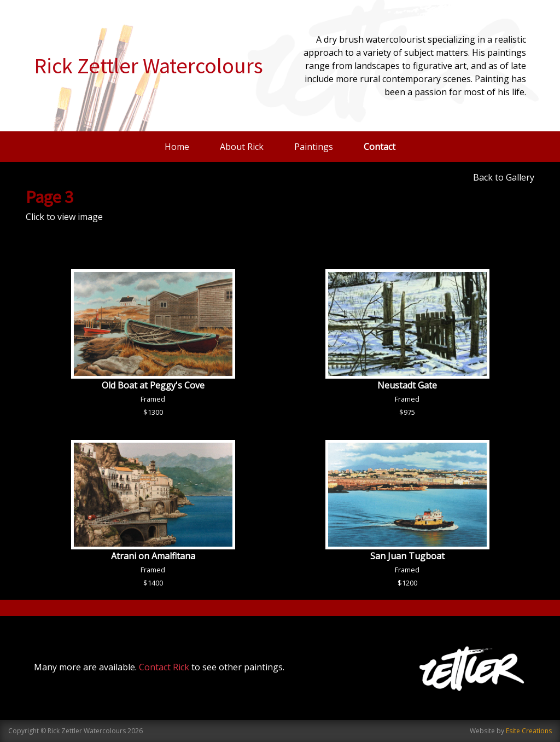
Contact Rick (164, 667)
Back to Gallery (504, 177)
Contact (380, 147)
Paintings (314, 147)
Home (177, 147)
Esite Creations (529, 731)
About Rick (242, 147)
